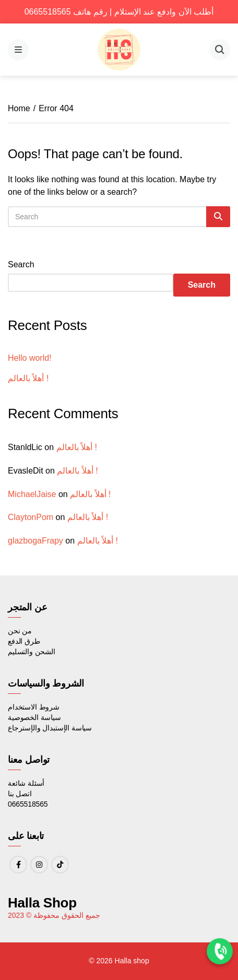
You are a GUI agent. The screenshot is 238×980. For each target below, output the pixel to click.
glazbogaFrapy (35, 541)
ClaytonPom (31, 517)
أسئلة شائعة (26, 783)
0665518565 (28, 804)
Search (21, 264)
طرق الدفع (24, 641)
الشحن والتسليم (32, 652)
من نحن (20, 631)
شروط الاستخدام (34, 707)
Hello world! (30, 358)
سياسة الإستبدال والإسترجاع (50, 728)
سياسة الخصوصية (34, 717)
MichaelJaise (32, 494)
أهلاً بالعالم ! (28, 378)
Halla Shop (42, 903)
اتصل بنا (20, 794)
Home (19, 108)
